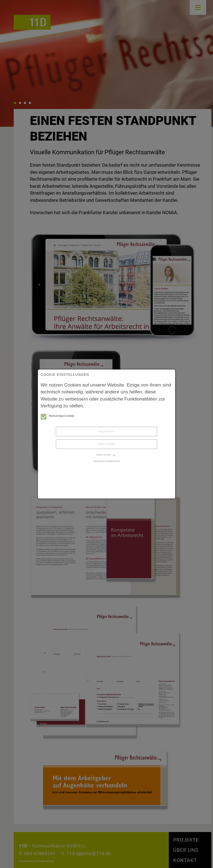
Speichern (107, 444)
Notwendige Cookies (57, 416)
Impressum (99, 461)
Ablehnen (107, 431)
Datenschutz (113, 461)
